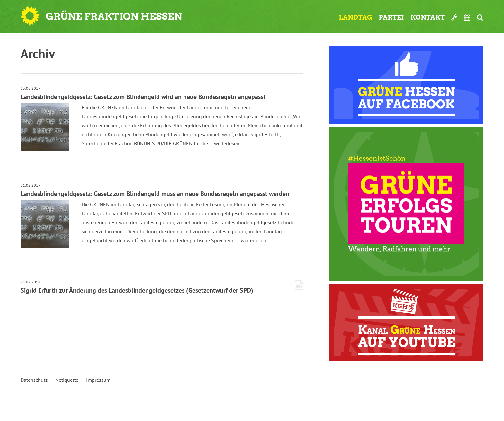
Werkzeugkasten (455, 17)
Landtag (355, 17)
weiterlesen (227, 143)
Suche (480, 17)
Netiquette (67, 380)
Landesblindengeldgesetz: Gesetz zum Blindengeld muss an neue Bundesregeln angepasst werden (155, 194)
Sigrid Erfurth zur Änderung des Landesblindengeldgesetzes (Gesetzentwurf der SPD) (137, 290)
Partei (391, 17)
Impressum (98, 380)
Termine (467, 17)
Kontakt (428, 17)
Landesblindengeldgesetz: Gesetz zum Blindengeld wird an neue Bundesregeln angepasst (143, 97)
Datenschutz (34, 380)
